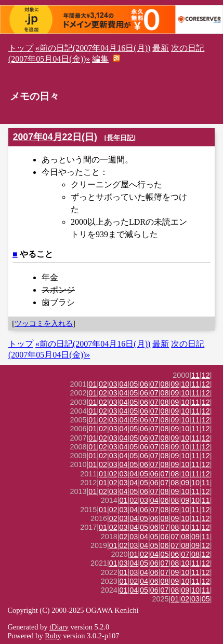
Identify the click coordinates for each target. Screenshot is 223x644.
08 (165, 384)
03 (113, 384)
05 (134, 384)
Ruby (53, 636)
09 (175, 384)
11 (195, 375)
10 (185, 384)
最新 (161, 48)
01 (93, 384)
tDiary (59, 627)
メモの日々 (35, 96)
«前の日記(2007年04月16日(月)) (93, 48)
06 (144, 384)
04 (124, 384)
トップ (21, 48)
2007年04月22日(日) (55, 137)
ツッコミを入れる (44, 323)
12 (206, 375)
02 (103, 384)
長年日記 (120, 138)
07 (154, 384)
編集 (100, 59)
